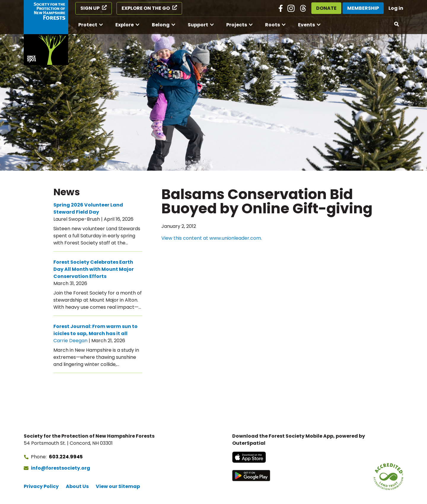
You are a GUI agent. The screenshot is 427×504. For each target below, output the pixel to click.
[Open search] (397, 24)
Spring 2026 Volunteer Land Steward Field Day (88, 208)
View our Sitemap (118, 486)
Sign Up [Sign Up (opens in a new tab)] (90, 8)
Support (198, 25)
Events (306, 25)
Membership (363, 8)
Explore (125, 25)
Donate (326, 8)
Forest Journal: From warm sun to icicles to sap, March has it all (95, 330)
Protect (88, 25)
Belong (161, 25)
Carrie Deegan (70, 341)
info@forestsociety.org (60, 468)
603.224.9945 (66, 457)
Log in (396, 8)
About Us (77, 486)
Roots (273, 25)
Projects (237, 25)
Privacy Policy (41, 486)
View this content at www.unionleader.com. (212, 238)
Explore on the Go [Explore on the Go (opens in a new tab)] (146, 8)
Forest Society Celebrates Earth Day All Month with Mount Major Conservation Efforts (94, 269)
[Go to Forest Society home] (46, 33)
